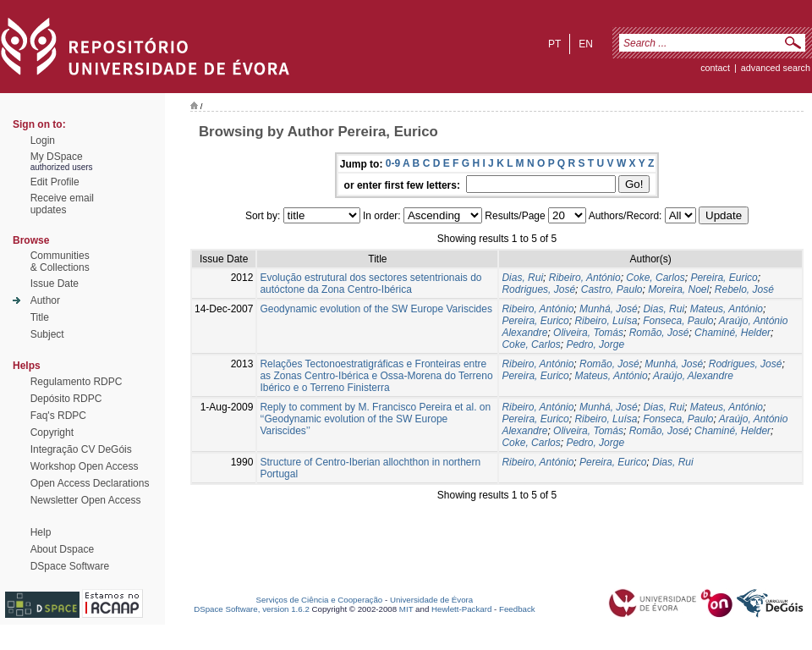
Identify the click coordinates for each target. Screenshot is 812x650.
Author (45, 300)
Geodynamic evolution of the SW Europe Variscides (376, 309)
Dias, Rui (522, 278)
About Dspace (62, 549)
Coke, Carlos (655, 278)
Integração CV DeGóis (81, 449)
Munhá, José (609, 309)
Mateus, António (727, 309)
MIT (406, 609)
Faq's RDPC (58, 416)
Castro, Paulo (612, 289)
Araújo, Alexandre (693, 376)
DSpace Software (70, 566)
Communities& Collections (60, 262)
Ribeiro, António (585, 278)
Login (43, 140)
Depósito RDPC (66, 399)
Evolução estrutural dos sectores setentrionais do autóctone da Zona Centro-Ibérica (370, 284)
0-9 (393, 163)
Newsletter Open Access (86, 500)
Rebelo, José (744, 289)
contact (715, 68)
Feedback (517, 609)
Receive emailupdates (62, 204)
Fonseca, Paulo (678, 321)
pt (554, 44)
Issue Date (55, 284)
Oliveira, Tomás (588, 333)
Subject (47, 334)
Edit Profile (55, 182)
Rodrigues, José (538, 289)
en (586, 44)
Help (41, 532)
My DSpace (57, 157)
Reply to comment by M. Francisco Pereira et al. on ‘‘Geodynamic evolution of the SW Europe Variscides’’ (375, 419)
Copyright (52, 432)
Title (40, 317)
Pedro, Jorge (595, 344)
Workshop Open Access (85, 466)
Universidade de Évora (431, 600)
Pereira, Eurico (724, 278)
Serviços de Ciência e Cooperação (320, 600)
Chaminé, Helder (732, 333)
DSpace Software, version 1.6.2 (252, 609)
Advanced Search (776, 68)
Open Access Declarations (90, 483)
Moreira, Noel (678, 289)
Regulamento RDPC (77, 382)
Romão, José (659, 333)
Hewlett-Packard (461, 609)
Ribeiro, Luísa (606, 321)
